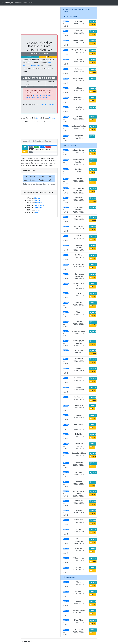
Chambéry (39, 203)
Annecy (38, 210)
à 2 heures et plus (69, 577)
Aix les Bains (40, 205)
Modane (52, 118)
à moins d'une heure (70, 16)
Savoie (38, 118)
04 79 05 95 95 (42, 105)
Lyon (37, 212)
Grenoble (38, 208)
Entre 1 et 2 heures (69, 145)
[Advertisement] (39, 21)
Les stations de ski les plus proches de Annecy (76, 10)
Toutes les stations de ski (24, 3)
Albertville (38, 201)
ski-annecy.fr (7, 3)
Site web (51, 105)
